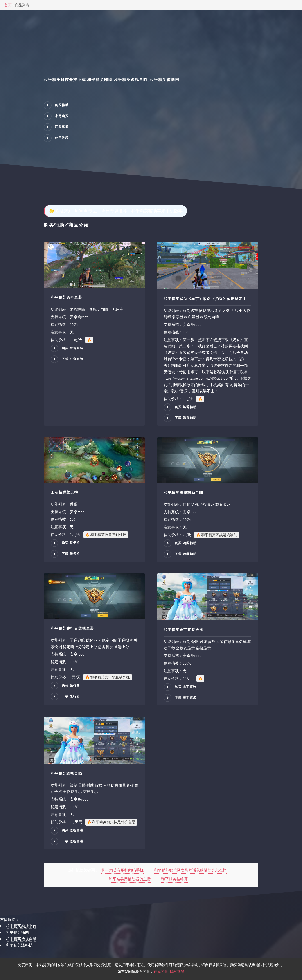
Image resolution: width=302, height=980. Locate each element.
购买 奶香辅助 (186, 407)
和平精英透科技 (19, 945)
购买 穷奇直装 (73, 348)
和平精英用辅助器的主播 (130, 879)
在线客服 (161, 972)
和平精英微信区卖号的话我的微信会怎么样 (190, 870)
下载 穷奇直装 (73, 359)
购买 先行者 (71, 685)
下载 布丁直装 (186, 698)
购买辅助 (62, 105)
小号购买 (62, 116)
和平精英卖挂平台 (21, 926)
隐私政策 (177, 972)
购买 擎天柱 (71, 543)
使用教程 (62, 138)
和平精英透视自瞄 (21, 939)
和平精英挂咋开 (175, 879)
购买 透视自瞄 (73, 830)
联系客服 (62, 127)
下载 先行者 (71, 696)
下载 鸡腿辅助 (186, 554)
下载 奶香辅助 (186, 418)
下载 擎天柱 (71, 554)
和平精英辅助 (17, 932)
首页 (8, 5)
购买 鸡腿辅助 (186, 543)
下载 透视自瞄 (73, 841)
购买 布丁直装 (186, 687)
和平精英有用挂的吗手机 (123, 870)
